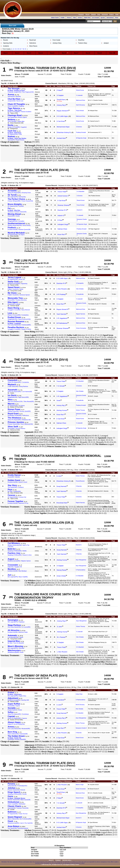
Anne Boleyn (14, 826)
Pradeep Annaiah (81, 132)
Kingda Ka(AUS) (12, 710)
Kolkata (112, 15)
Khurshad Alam (62, 503)
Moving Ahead (14, 214)
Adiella (25, 551)
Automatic (12, 635)
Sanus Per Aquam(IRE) (14, 193)
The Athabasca (15, 418)
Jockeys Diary (57, 43)
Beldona (12, 120)
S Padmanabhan (81, 570)
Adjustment (13, 698)
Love (10, 313)
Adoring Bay (22, 197)
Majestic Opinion (26, 561)
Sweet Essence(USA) (24, 319)
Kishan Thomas (80, 410)
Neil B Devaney (80, 105)
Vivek (58, 400)
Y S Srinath (61, 386)
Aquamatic (13, 390)
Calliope (18, 304)
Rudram (11, 136)
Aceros (11, 95)
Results (6, 40)
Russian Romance (16, 321)
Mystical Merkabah (16, 233)
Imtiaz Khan (79, 694)
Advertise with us (67, 860)
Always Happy (14, 722)
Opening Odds (8, 43)
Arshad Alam (61, 138)
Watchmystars (14, 650)
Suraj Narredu (61, 486)
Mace (10, 400)
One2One (81, 40)
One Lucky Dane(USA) (14, 325)
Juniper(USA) (12, 101)
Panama (11, 784)
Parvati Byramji (80, 481)
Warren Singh (80, 785)
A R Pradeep (61, 294)
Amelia (25, 794)
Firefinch (12, 228)
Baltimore (12, 812)
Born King (12, 732)
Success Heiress (20, 428)
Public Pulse (87, 18)
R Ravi (60, 220)
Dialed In (10, 724)
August (11, 559)
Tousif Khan (61, 100)
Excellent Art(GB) (13, 229)
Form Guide (56, 40)
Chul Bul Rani (14, 99)
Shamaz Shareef (63, 205)
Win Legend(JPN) (13, 197)
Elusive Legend (22, 117)
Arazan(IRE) (11, 216)
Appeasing (24, 284)
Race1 (6, 53)
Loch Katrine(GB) (27, 392)
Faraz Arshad (80, 111)
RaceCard (33, 40)
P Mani (59, 90)
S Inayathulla (80, 294)
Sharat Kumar (80, 90)
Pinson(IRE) (11, 300)
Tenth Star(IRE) (12, 121)
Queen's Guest (23, 482)
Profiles (63, 18)
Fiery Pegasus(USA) (28, 92)
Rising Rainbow (24, 386)
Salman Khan (62, 229)
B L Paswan (61, 637)
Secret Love (20, 101)
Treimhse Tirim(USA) (22, 808)
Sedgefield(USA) (13, 221)
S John (59, 476)
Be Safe (10, 491)
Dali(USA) (11, 567)
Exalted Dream (14, 317)
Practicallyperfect (22, 786)
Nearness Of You (23, 503)
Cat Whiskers (14, 543)
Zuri (10, 575)
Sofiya (11, 712)
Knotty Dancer (14, 475)
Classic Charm (14, 806)
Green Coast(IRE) (13, 106)
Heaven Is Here (27, 555)
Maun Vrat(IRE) (23, 577)
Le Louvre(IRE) (26, 627)
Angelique (22, 622)
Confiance (21, 487)
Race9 (100, 53)
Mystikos (12, 569)
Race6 (65, 53)
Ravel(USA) (11, 304)
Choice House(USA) (27, 201)
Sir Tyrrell (12, 195)
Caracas (11, 495)
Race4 (41, 53)
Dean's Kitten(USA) (13, 734)
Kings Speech (14, 792)
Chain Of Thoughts (16, 104)
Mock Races (33, 46)
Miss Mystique (23, 571)
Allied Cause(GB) (26, 800)
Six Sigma (22, 235)
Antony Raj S (61, 105)
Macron (11, 404)
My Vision (12, 293)
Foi (9, 208)
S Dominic (79, 127)
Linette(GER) (17, 491)
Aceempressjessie (23, 828)
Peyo (10, 490)
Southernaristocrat (16, 223)
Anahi (22, 652)
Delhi (117, 15)
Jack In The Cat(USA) (26, 823)
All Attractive (14, 630)
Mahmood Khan (81, 100)
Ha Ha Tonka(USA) (19, 724)
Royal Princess (20, 140)
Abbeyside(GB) (12, 786)
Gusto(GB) (11, 477)
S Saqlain (60, 95)
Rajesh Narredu (81, 314)
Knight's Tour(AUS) (13, 289)
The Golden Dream (16, 736)
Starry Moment (26, 310)
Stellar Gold (13, 282)
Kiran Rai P (61, 234)
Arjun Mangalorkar (81, 560)
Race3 (30, 53)
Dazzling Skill (25, 700)
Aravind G (79, 210)
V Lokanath (79, 95)
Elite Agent (13, 302)
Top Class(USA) (12, 117)
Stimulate (22, 648)
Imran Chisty (61, 576)
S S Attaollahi (80, 191)
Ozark (10, 821)
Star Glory (12, 485)
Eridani (11, 693)
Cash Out (12, 131)
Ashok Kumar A (63, 196)
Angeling (21, 106)
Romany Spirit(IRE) (25, 411)
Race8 (89, 53)
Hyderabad (105, 15)
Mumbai (93, 15)
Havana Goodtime (26, 112)
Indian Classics (55, 18)
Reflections (26, 415)
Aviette (18, 216)
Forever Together (16, 501)
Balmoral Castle (23, 632)
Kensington (13, 620)
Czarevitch (13, 380)
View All (112, 53)
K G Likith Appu (62, 116)
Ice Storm (12, 395)
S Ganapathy (80, 283)
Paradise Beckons (16, 327)
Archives (80, 18)
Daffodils (17, 477)
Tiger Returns (14, 108)
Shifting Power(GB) (13, 411)
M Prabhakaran (62, 323)
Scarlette (21, 206)
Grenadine (21, 221)
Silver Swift (13, 427)
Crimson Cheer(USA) (20, 212)
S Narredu (79, 486)
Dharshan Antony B (64, 132)
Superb (18, 706)
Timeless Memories (21, 300)
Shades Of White (26, 329)
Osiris (10, 796)
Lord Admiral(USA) (13, 637)
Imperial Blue (14, 641)
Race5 (53, 53)
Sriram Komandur (81, 328)
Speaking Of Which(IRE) (15, 551)
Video (74, 18)
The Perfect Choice (16, 199)
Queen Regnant (15, 817)
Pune (99, 15)
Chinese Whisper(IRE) (14, 201)
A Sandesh (60, 700)
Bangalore (81, 15)
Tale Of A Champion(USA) (15, 401)
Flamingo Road (15, 115)
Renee (20, 710)
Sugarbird (24, 127)
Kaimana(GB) (24, 734)
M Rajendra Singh (81, 138)
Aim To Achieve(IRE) (26, 819)
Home (117, 18)
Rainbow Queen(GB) (24, 229)
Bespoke (18, 96)
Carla (20, 134)
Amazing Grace (26, 193)
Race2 (18, 53)
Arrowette (12, 191)
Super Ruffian (14, 704)
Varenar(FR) (11, 96)
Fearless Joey (14, 553)
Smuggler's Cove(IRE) (14, 310)
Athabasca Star (26, 420)
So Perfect (22, 406)
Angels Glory (22, 696)
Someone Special (25, 295)
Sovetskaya (25, 714)
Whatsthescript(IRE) (13, 652)
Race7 (77, 53)
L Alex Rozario (62, 289)
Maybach (12, 385)
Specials (103, 18)
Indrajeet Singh (63, 224)
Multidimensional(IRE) (14, 284)
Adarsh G (61, 216)
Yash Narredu (61, 314)
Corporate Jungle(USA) (14, 92)
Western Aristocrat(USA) (15, 225)
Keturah (23, 790)
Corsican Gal (22, 497)
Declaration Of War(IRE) (15, 415)
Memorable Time (15, 298)
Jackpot (106, 43)
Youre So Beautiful (19, 643)
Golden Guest (14, 480)
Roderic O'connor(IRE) (14, 315)
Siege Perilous (14, 625)
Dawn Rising (14, 308)
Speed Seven (14, 287)
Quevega (12, 219)
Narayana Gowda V (81, 728)
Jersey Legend (14, 277)
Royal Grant (13, 414)
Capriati (11, 716)
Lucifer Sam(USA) (13, 386)
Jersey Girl (22, 279)
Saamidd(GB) (12, 808)
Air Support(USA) (13, 134)
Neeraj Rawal (62, 570)
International (110, 18)
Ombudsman (14, 802)
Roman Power (14, 409)
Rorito (11, 125)
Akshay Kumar (62, 410)
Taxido (21, 289)
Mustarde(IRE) (26, 729)
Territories (11, 212)
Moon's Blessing (15, 646)
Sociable (12, 708)
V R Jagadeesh (62, 318)
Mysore (88, 15)
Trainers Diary (83, 43)
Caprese (24, 718)
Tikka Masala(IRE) (29, 401)
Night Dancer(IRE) (24, 397)
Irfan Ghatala (80, 289)
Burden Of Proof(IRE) (14, 112)
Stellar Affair (21, 121)
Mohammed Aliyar (63, 127)
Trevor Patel (62, 192)
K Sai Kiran (61, 121)
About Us (51, 860)
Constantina (25, 315)
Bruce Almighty (15, 204)
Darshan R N (62, 210)
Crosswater (13, 565)
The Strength (14, 89)
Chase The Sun (23, 814)
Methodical (22, 804)
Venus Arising (27, 225)
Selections (33, 43)
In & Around (95, 18)
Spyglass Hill (18, 567)
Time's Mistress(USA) (27, 424)
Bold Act (12, 549)
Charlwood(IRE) (26, 325)
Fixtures (69, 18)
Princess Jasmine (16, 422)
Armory (11, 727)
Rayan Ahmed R (63, 111)
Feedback (58, 860)
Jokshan (12, 788)
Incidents (6, 46)
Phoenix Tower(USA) (14, 424)
